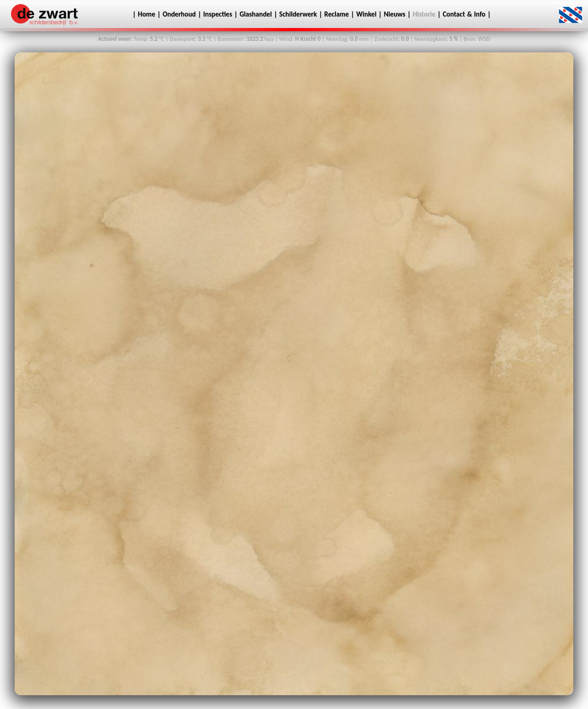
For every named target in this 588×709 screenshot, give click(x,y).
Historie (424, 14)
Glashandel (255, 14)
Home (146, 14)
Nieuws (395, 14)
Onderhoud (179, 14)
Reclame (337, 14)
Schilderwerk (298, 14)
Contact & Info (465, 14)
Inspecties (218, 14)
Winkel (367, 14)
